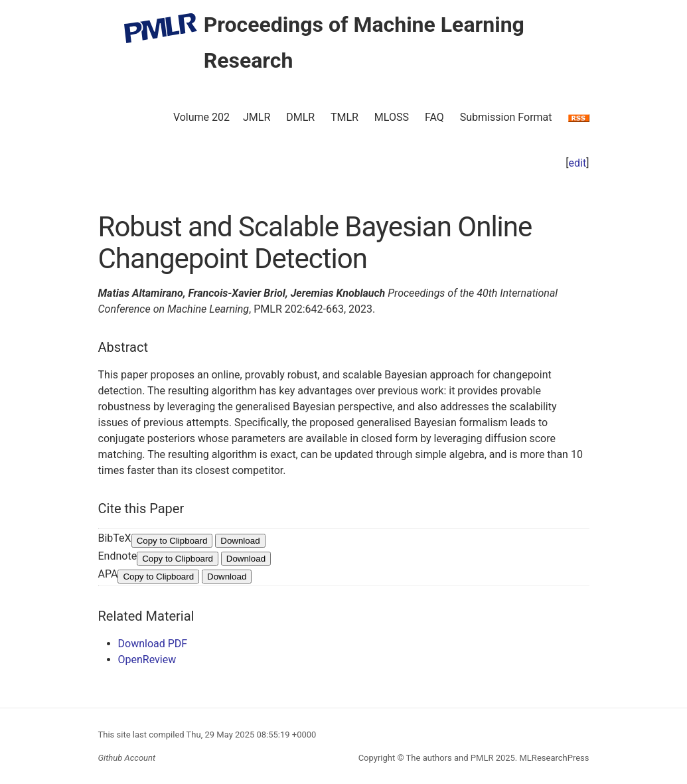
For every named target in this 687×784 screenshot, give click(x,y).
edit (578, 163)
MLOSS (392, 117)
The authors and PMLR (450, 758)
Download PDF (153, 644)
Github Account (127, 758)
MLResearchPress (553, 758)
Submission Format (506, 117)
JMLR (257, 117)
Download (240, 541)
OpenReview (147, 660)
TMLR (344, 117)
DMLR (300, 117)
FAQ (434, 117)
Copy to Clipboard (172, 541)
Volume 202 (201, 117)
